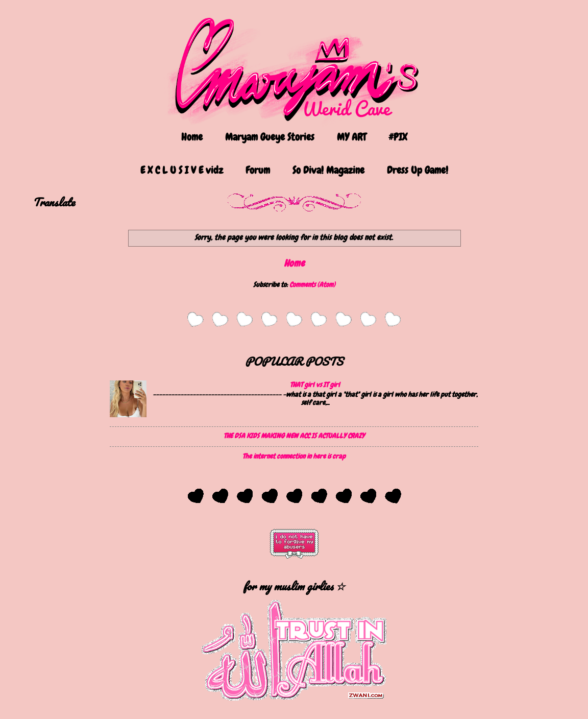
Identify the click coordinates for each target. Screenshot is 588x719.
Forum (258, 170)
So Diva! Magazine (328, 170)
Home (192, 137)
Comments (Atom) (312, 284)
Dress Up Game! (418, 170)
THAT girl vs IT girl (315, 385)
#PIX (398, 137)
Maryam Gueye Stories (270, 137)
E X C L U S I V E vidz (182, 170)
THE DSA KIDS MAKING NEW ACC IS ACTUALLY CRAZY (294, 436)
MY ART (351, 137)
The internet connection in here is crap (294, 456)
